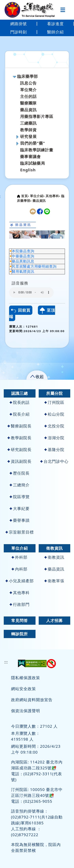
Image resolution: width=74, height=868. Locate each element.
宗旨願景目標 (20, 532)
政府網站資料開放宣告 (32, 700)
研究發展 (28, 136)
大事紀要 (20, 508)
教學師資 (28, 130)
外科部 (20, 557)
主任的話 (28, 96)
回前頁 (21, 310)
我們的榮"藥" (33, 143)
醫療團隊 (28, 103)
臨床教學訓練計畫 (37, 150)
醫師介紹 (55, 32)
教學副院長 (20, 438)
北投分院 (54, 426)
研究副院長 (20, 450)
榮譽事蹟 (20, 520)
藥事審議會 (30, 157)
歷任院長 (20, 473)
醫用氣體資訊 (23, 272)
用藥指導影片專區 (37, 116)
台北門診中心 (54, 461)
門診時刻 (19, 32)
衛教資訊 (54, 548)
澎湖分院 (54, 438)
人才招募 (54, 620)
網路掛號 (19, 24)
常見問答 (20, 620)
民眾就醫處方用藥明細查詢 (34, 266)
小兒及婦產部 (20, 581)
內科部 (20, 569)
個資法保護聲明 (26, 711)
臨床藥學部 (28, 76)
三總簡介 (20, 485)
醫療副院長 (20, 426)
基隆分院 (54, 450)
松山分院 (54, 414)
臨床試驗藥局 (33, 163)
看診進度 (55, 24)
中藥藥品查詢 (23, 256)
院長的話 (20, 402)
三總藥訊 (28, 123)
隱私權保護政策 (26, 678)
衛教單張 (54, 581)
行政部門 (20, 604)
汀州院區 (54, 402)
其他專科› (53, 196)
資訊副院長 (20, 461)
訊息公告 (28, 83)
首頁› (25, 196)
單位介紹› (37, 196)
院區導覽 (20, 497)
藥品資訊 (28, 110)
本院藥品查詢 (23, 251)
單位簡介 (28, 90)
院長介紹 (20, 414)
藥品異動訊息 (23, 261)
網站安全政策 (23, 689)
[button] (37, 376)
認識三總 (20, 393)
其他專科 (20, 593)
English (28, 170)
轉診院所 (20, 634)
